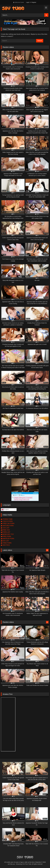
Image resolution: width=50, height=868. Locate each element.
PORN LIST (6, 532)
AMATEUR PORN (8, 539)
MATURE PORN (7, 526)
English (5, 510)
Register (34, 2)
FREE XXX (5, 530)
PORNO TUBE (7, 519)
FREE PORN (6, 536)
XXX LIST (5, 528)
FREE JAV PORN (8, 523)
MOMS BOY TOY (7, 534)
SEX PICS (5, 545)
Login (28, 2)
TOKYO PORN (7, 521)
